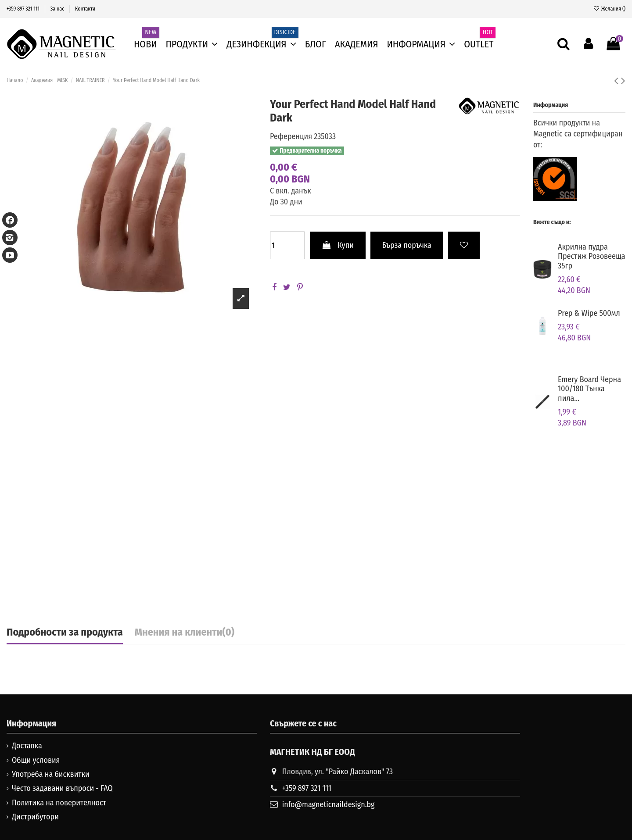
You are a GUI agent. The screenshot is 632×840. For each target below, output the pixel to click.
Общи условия (36, 760)
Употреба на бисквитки (51, 774)
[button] (421, 44)
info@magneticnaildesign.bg (329, 804)
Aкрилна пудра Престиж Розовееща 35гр (592, 256)
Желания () (609, 9)
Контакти (85, 9)
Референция (291, 136)
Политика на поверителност (59, 803)
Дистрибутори (35, 817)
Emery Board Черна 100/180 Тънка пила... (589, 389)
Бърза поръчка (407, 245)
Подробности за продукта (65, 633)
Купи (338, 245)
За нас (58, 9)
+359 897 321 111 (24, 9)
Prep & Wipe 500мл (589, 313)
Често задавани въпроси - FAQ (62, 788)
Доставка (27, 746)
